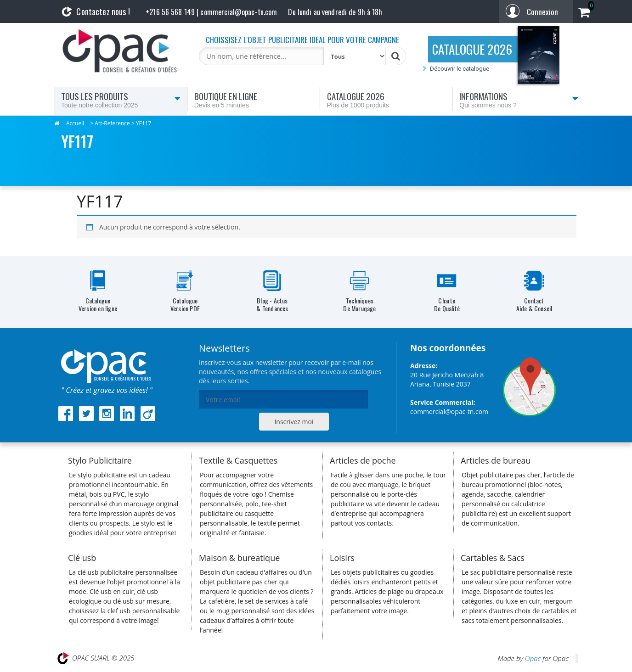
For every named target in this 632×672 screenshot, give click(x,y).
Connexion (542, 12)
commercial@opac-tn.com (449, 412)
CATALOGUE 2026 (472, 49)
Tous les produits (121, 100)
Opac (533, 658)
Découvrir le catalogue (460, 69)
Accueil (75, 123)
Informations (519, 100)
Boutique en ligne (254, 100)
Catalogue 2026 (386, 100)
